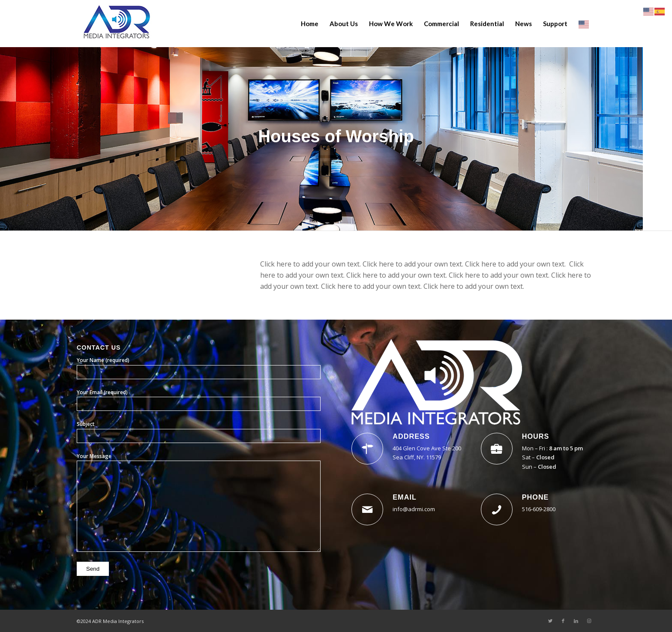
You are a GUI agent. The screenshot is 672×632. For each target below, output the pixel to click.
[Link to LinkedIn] (576, 621)
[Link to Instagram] (589, 621)
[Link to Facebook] (563, 621)
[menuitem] (310, 24)
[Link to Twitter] (550, 621)
